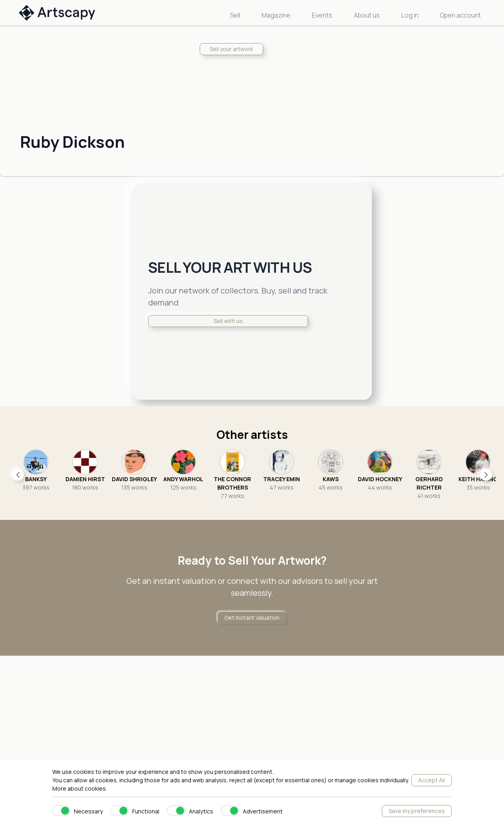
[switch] (61, 811)
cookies (95, 788)
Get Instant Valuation (252, 618)
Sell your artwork (231, 49)
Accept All (432, 780)
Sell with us (228, 321)
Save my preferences (417, 811)
